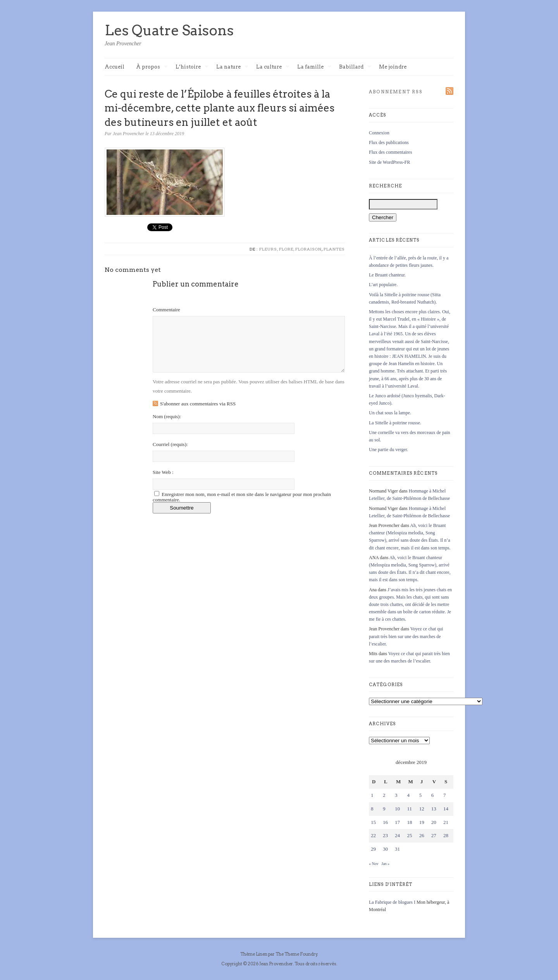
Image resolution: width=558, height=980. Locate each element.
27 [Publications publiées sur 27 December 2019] (434, 835)
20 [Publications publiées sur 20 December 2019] (434, 822)
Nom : (167, 416)
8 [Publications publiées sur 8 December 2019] (372, 809)
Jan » (385, 864)
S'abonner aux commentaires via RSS (198, 404)
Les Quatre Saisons (169, 30)
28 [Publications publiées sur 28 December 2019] (446, 835)
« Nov (374, 864)
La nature (232, 67)
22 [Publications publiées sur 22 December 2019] (373, 835)
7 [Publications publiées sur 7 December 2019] (445, 795)
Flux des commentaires (390, 152)
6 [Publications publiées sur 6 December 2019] (433, 795)
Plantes (334, 249)
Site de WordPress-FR (389, 162)
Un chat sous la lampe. (390, 413)
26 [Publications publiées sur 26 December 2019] (422, 835)
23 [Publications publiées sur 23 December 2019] (385, 835)
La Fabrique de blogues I (392, 902)
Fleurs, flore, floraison (290, 249)
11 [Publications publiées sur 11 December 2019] (409, 809)
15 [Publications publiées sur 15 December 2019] (373, 822)
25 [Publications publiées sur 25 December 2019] (409, 835)
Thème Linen (254, 954)
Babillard (355, 67)
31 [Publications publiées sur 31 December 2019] (397, 849)
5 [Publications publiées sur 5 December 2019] (421, 795)
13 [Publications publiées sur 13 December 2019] (434, 809)
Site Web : (163, 472)
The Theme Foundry (296, 954)
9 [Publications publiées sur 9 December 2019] (384, 809)
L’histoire (192, 67)
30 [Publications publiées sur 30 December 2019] (385, 849)
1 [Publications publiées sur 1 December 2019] (372, 795)
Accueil (115, 67)
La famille (314, 67)
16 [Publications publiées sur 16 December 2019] (385, 822)
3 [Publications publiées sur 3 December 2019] (396, 795)
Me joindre (393, 67)
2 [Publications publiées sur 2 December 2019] (384, 795)
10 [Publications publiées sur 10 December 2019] (397, 809)
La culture (273, 67)
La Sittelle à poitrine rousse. (395, 423)
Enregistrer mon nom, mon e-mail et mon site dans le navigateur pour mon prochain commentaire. (242, 497)
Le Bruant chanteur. (387, 275)
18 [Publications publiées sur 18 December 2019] (409, 822)
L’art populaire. (383, 285)
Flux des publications (389, 142)
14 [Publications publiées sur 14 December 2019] (446, 809)
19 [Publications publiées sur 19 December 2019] (422, 822)
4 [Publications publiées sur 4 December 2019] (408, 795)
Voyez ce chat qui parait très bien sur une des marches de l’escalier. (406, 636)
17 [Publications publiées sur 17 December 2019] (397, 822)
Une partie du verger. (388, 450)
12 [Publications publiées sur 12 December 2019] (422, 809)
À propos (152, 67)
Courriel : (170, 444)
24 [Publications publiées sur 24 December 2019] (397, 835)
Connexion (379, 133)
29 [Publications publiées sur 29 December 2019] (373, 849)
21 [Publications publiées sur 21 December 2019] (446, 822)
